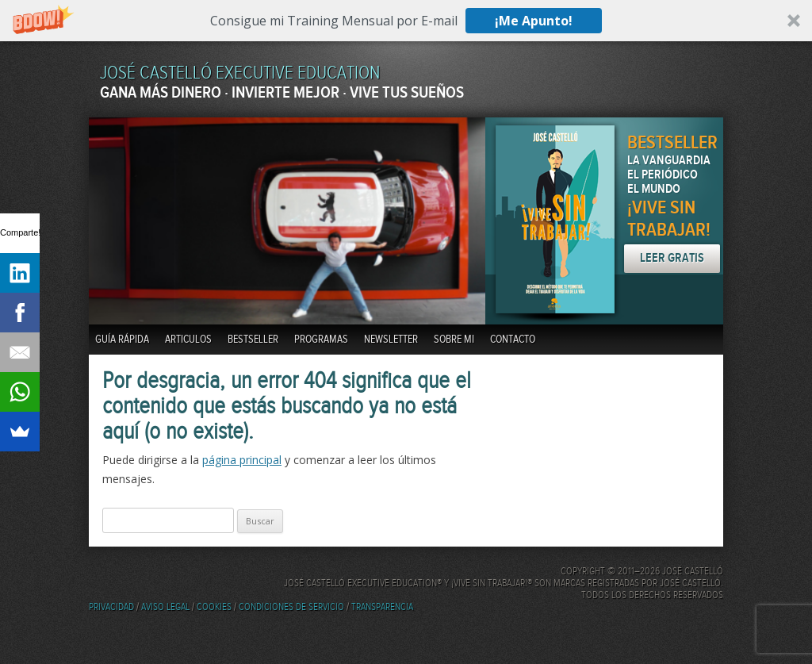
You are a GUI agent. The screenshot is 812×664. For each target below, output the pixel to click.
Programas (321, 340)
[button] (406, 21)
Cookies (214, 607)
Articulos (188, 340)
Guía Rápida (122, 340)
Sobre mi (454, 340)
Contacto (513, 340)
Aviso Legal (165, 607)
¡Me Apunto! (534, 21)
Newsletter (391, 340)
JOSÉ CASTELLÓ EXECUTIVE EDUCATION (240, 73)
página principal (242, 460)
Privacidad (111, 607)
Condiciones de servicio (291, 607)
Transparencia (382, 607)
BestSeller (253, 340)
